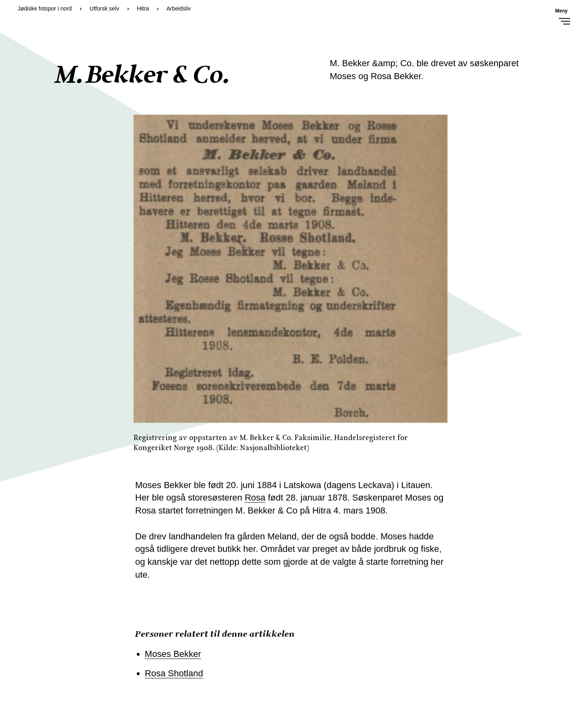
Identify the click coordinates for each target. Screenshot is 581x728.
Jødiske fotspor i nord (45, 8)
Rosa (255, 501)
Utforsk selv (104, 8)
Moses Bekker (173, 654)
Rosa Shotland (174, 673)
